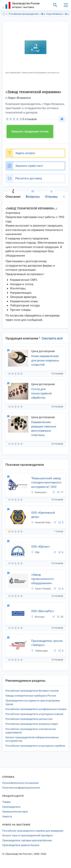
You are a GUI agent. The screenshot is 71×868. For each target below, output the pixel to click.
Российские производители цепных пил (29, 719)
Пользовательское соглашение (20, 783)
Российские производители (24, 14)
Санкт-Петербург (42, 589)
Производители (11, 807)
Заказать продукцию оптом (30, 131)
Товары (7, 802)
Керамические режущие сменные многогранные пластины (44, 429)
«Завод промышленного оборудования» (43, 579)
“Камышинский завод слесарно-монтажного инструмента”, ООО (46, 483)
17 (60, 492)
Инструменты (67, 14)
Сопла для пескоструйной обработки (41, 393)
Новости (7, 816)
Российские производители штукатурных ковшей (34, 714)
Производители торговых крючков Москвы (27, 840)
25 (60, 617)
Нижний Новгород (42, 522)
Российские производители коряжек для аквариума (33, 831)
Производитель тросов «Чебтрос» (47, 643)
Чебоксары (39, 651)
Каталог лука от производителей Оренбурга (27, 835)
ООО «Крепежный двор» (43, 515)
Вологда (38, 617)
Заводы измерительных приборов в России (31, 696)
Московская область (43, 14)
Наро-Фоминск (54, 14)
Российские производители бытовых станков (32, 691)
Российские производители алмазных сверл (32, 724)
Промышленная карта (15, 812)
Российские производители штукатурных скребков (35, 746)
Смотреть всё (52, 338)
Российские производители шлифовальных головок (36, 709)
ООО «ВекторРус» (43, 611)
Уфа (35, 552)
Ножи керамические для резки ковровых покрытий (45, 360)
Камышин (39, 492)
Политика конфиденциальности (21, 788)
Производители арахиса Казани (21, 845)
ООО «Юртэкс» (41, 547)
